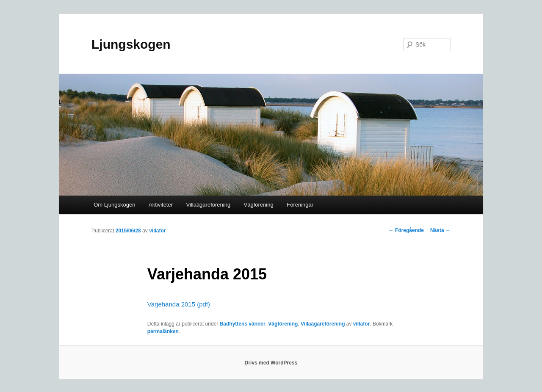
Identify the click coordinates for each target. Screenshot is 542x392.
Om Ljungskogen (114, 205)
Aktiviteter (161, 205)
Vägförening (259, 205)
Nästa (440, 230)
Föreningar (300, 205)
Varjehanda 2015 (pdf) (179, 304)
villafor (157, 231)
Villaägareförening (209, 205)
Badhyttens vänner (243, 324)
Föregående (406, 230)
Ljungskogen (131, 44)
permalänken (163, 331)
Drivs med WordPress (271, 363)
